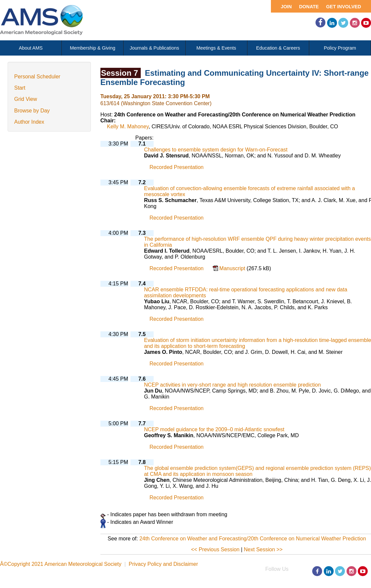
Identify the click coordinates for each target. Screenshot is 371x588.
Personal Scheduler (37, 77)
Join (286, 7)
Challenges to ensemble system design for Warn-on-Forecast (216, 150)
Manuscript (233, 268)
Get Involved (344, 7)
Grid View (26, 99)
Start (20, 88)
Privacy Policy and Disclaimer (163, 564)
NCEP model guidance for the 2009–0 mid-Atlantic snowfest (214, 429)
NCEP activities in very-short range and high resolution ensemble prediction (232, 385)
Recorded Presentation (177, 167)
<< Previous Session (215, 549)
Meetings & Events (216, 48)
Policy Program (340, 48)
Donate (309, 7)
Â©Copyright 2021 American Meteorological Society (61, 564)
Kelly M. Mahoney (128, 126)
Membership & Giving (93, 48)
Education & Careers (278, 48)
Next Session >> (263, 549)
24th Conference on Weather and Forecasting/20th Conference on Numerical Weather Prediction (253, 539)
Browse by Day (32, 111)
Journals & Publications (155, 48)
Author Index (29, 122)
